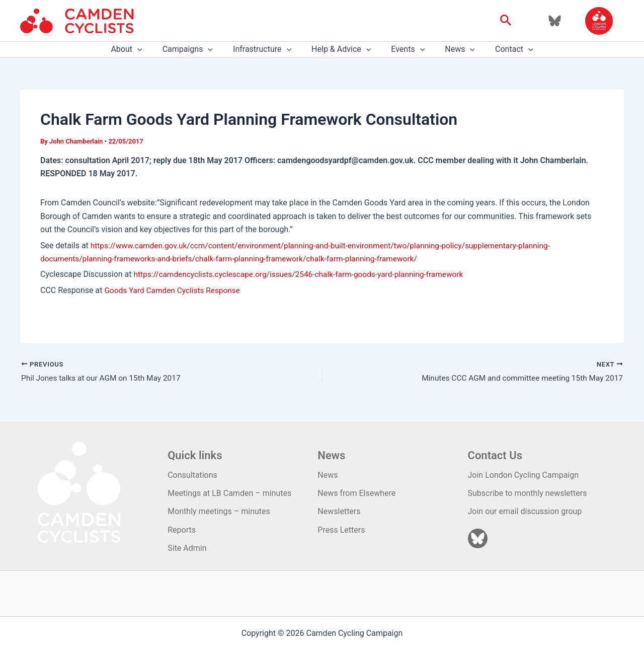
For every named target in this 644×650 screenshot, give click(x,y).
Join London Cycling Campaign (524, 475)
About (138, 49)
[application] (149, 49)
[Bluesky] (555, 21)
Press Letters (341, 530)
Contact (502, 49)
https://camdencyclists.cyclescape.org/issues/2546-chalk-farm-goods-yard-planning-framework (305, 274)
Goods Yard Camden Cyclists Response (175, 290)
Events (404, 49)
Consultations (192, 475)
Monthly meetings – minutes (219, 512)
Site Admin (187, 548)
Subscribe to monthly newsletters (528, 493)
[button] (506, 21)
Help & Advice (341, 49)
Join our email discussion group (525, 512)
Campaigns (196, 49)
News (452, 49)
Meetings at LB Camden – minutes (229, 493)
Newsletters (339, 512)
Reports (182, 530)
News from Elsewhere (356, 493)
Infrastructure (266, 49)
